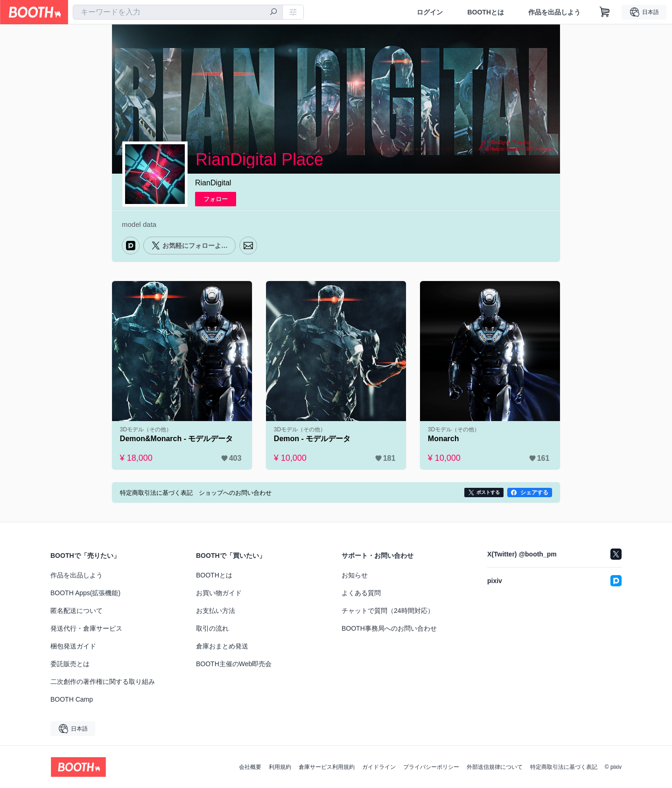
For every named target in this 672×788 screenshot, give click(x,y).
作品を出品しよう (554, 12)
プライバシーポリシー (431, 767)
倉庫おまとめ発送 (222, 646)
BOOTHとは (486, 12)
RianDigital (213, 183)
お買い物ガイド (219, 593)
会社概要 (250, 767)
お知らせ (355, 575)
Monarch (444, 439)
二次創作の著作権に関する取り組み (103, 682)
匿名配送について (77, 611)
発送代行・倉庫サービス (86, 628)
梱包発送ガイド (73, 646)
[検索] (273, 13)
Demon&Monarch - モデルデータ (177, 439)
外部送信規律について (495, 767)
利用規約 (280, 767)
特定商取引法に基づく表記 (564, 767)
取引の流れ (212, 628)
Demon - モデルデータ (312, 439)
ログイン (430, 12)
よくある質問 (361, 593)
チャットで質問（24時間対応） (388, 611)
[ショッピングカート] (605, 12)
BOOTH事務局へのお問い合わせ (389, 628)
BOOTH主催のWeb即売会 (234, 664)
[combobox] (178, 12)
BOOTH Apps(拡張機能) (85, 593)
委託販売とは (70, 664)
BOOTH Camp (72, 699)
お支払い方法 (216, 611)
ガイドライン (379, 767)
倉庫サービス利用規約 (327, 767)
